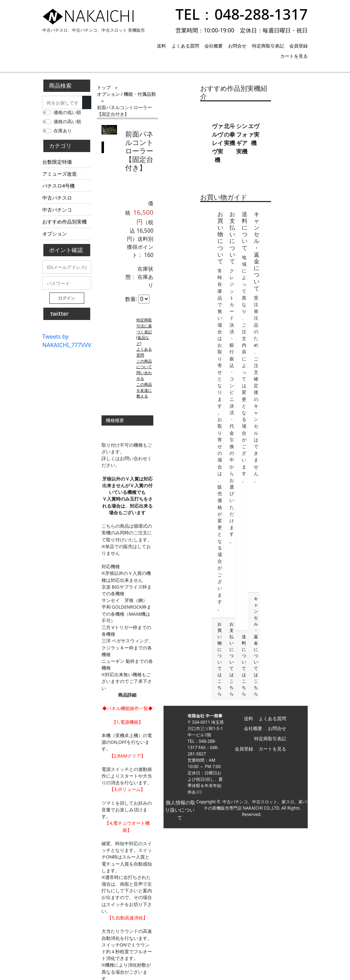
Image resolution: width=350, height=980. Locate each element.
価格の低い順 (67, 112)
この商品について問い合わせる (163, 267)
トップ (104, 87)
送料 (161, 46)
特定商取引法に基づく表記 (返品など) (163, 249)
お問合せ (237, 46)
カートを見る (294, 56)
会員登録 (299, 46)
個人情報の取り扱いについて (207, 885)
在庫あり (63, 131)
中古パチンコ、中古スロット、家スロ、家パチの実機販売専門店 (264, 880)
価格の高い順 (67, 121)
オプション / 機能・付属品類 (151, 87)
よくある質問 (185, 46)
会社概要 (214, 46)
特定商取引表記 (268, 46)
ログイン (67, 298)
